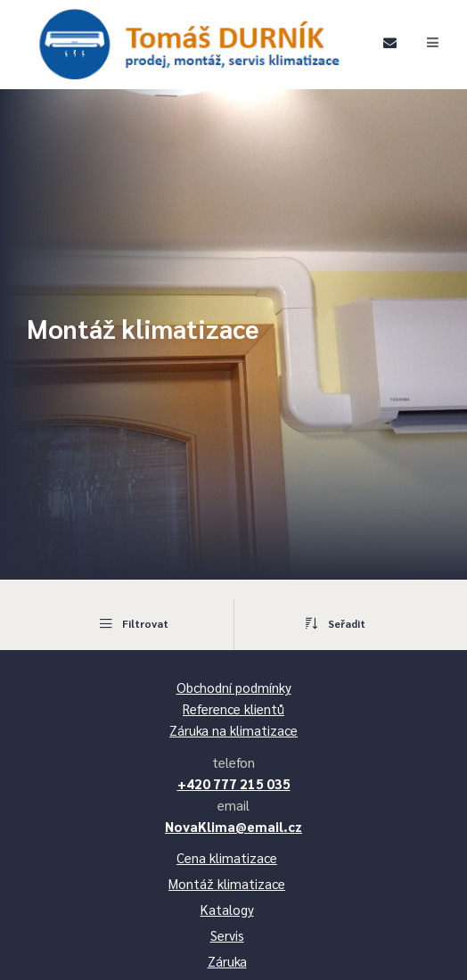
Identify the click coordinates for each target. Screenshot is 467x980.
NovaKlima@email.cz (233, 826)
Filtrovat (132, 623)
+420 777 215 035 (234, 783)
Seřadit (335, 623)
